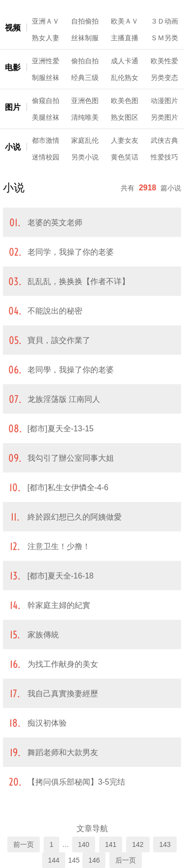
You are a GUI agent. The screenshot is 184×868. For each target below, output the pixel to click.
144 (54, 860)
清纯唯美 (85, 117)
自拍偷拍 (85, 21)
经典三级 (85, 78)
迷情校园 (46, 157)
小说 (13, 147)
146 (94, 860)
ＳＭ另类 (164, 38)
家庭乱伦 (85, 140)
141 (111, 844)
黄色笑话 (125, 157)
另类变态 (164, 78)
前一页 (24, 844)
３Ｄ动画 (164, 21)
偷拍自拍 (85, 61)
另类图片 (164, 117)
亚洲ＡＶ (46, 21)
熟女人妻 (46, 38)
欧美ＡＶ (125, 21)
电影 (13, 67)
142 (138, 844)
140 (84, 844)
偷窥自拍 (46, 101)
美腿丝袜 (46, 117)
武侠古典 (164, 140)
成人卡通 (125, 61)
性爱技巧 (164, 157)
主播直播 (125, 38)
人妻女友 (125, 140)
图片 (13, 107)
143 (165, 844)
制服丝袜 (46, 78)
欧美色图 (125, 101)
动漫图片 (164, 101)
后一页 (126, 860)
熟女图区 (125, 117)
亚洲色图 (85, 101)
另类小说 (85, 157)
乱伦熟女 (125, 78)
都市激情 (46, 140)
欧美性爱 (164, 61)
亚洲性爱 (46, 61)
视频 (13, 28)
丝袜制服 (85, 38)
